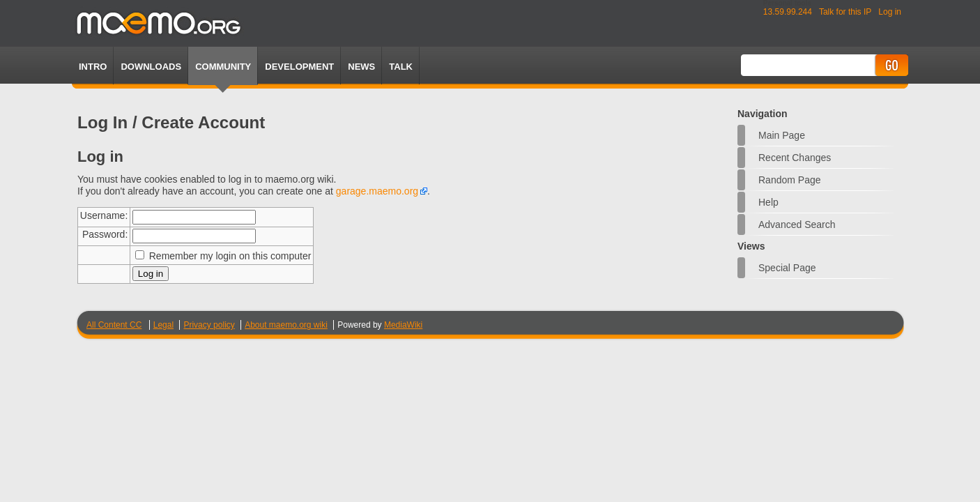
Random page (790, 180)
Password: (105, 234)
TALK (401, 67)
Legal (163, 325)
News (361, 67)
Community (223, 67)
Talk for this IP (845, 12)
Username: (104, 215)
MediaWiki (403, 325)
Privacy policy (209, 325)
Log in (890, 12)
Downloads (151, 67)
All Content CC (114, 325)
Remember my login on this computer (230, 256)
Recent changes (795, 158)
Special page (787, 268)
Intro (93, 67)
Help (768, 202)
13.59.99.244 (788, 12)
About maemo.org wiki (286, 325)
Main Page (782, 135)
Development (299, 67)
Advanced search (797, 225)
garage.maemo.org (377, 191)
